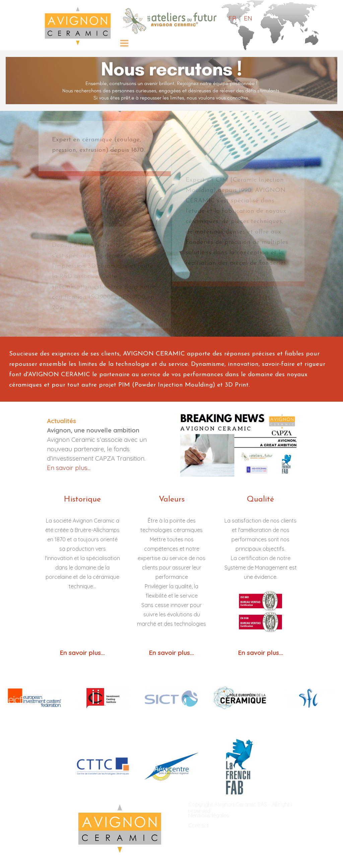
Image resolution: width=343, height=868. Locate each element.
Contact (198, 825)
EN (248, 18)
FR (232, 18)
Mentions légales (209, 815)
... (192, 653)
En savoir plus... (69, 468)
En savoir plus (169, 653)
